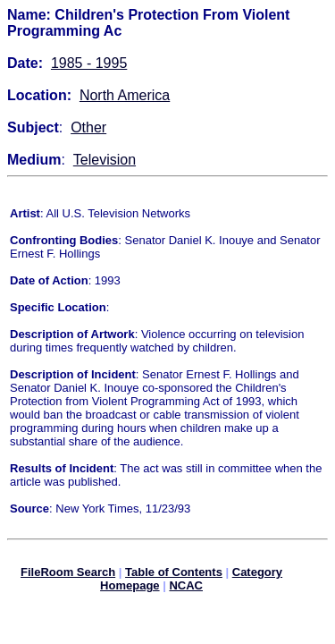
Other (88, 127)
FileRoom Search (68, 575)
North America (125, 95)
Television (105, 160)
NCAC (186, 588)
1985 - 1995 (89, 63)
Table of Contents (174, 575)
